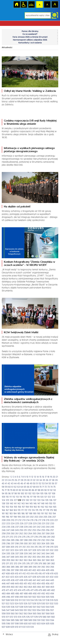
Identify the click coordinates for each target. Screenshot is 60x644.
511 (20, 600)
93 (55, 490)
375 (24, 564)
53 (43, 484)
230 (39, 524)
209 (8, 520)
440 (30, 580)
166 (3, 510)
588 (26, 620)
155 (15, 507)
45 (19, 484)
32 (34, 480)
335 (8, 554)
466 (39, 587)
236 (13, 527)
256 (48, 530)
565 (35, 614)
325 (21, 550)
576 (28, 617)
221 (56, 520)
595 (4, 624)
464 (30, 587)
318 (48, 547)
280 (44, 537)
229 (35, 524)
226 (22, 524)
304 (43, 544)
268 (48, 534)
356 (48, 557)
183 (11, 514)
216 (36, 520)
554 (39, 610)
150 (51, 504)
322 (8, 550)
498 (17, 597)
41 (6, 484)
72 (46, 487)
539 (26, 607)
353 (34, 557)
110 (7, 497)
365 (35, 560)
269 (52, 534)
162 (43, 507)
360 (13, 560)
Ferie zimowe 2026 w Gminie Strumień (30, 37)
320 (56, 547)
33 (37, 480)
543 (43, 607)
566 (39, 614)
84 (27, 490)
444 (48, 580)
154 (11, 507)
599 (21, 624)
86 (33, 490)
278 (36, 537)
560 (13, 614)
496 (8, 597)
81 (17, 490)
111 (10, 497)
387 (21, 567)
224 (13, 524)
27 (19, 480)
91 (48, 490)
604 (43, 624)
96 (9, 494)
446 (4, 584)
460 (13, 587)
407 (4, 574)
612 (24, 627)
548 (12, 610)
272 (11, 537)
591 (39, 620)
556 (48, 610)
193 (50, 514)
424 (17, 577)
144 (27, 504)
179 (51, 510)
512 (24, 600)
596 (8, 624)
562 (21, 614)
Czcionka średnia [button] (47, 4)
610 (17, 627)
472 (11, 590)
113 (17, 497)
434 (4, 580)
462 (21, 587)
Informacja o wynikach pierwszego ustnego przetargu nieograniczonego (29, 150)
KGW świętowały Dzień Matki (21, 332)
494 (52, 594)
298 (17, 544)
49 (31, 484)
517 (44, 600)
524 (17, 604)
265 (35, 534)
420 (56, 574)
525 (21, 604)
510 (17, 600)
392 (43, 567)
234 (4, 527)
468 (48, 587)
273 (16, 537)
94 (3, 494)
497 (12, 597)
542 (39, 607)
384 (8, 567)
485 (13, 594)
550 (21, 610)
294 (52, 540)
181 (3, 514)
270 (4, 537)
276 (28, 537)
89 (42, 490)
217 (40, 520)
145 (31, 504)
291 (39, 540)
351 (26, 557)
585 (13, 620)
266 (39, 534)
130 (27, 500)
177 (44, 510)
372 (11, 564)
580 (44, 617)
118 (35, 497)
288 (26, 540)
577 (32, 617)
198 (15, 517)
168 (11, 510)
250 (21, 530)
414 (32, 574)
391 (39, 567)
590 (35, 620)
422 (8, 577)
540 (30, 607)
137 (55, 500)
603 (39, 624)
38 (53, 480)
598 (17, 624)
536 (13, 607)
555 (43, 610)
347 (8, 557)
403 (39, 570)
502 (34, 597)
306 (52, 544)
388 (26, 567)
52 (40, 484)
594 (52, 620)
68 (34, 487)
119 (38, 497)
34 (41, 480)
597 (12, 624)
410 (17, 574)
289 (30, 540)
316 (40, 547)
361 (17, 560)
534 (4, 607)
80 (14, 490)
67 (31, 487)
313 (28, 547)
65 (25, 487)
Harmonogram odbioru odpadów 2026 (30, 40)
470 (4, 590)
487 (21, 594)
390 (35, 567)
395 (4, 570)
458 (4, 587)
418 (48, 574)
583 (4, 620)
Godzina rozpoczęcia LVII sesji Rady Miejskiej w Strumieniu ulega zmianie (30, 122)
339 (26, 554)
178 (48, 510)
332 (52, 550)
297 (12, 544)
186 (23, 514)
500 (26, 597)
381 (49, 564)
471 (7, 590)
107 (50, 494)
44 (15, 484)
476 (28, 590)
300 (26, 544)
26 (16, 480)
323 (12, 550)
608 (8, 627)
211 (16, 520)
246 (4, 530)
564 (30, 614)
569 (52, 614)
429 (39, 577)
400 (26, 570)
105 (42, 494)
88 (39, 490)
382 (53, 564)
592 (43, 620)
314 (32, 547)
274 (20, 537)
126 (11, 500)
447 (8, 584)
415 (36, 574)
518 (48, 600)
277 (32, 537)
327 (30, 550)
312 (24, 547)
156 (19, 507)
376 (28, 564)
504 (43, 597)
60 (9, 487)
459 (8, 587)
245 (52, 527)
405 (48, 570)
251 (26, 530)
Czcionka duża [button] (55, 4)
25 (13, 480)
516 (40, 600)
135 (47, 500)
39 (56, 480)
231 (43, 524)
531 (47, 604)
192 (46, 514)
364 (30, 560)
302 (34, 544)
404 (43, 570)
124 (3, 500)
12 (32, 477)
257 (52, 530)
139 (7, 504)
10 (27, 477)
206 (50, 517)
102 (30, 494)
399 (21, 570)
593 (48, 620)
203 (36, 517)
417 (44, 574)
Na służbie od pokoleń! (17, 206)
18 (48, 477)
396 (8, 570)
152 (3, 507)
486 (17, 594)
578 (36, 617)
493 (48, 594)
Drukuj (55, 634)
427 (30, 577)
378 (36, 564)
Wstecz (9, 634)
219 (48, 520)
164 (51, 507)
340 (30, 554)
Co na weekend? (30, 34)
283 (4, 540)
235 (8, 527)
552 (30, 610)
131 (31, 500)
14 (38, 477)
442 (39, 580)
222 (4, 524)
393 (48, 567)
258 (4, 534)
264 (30, 534)
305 (48, 544)
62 (15, 487)
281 (49, 537)
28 (22, 480)
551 (26, 610)
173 (30, 510)
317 (44, 547)
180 (55, 510)
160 (35, 507)
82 (20, 490)
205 (45, 517)
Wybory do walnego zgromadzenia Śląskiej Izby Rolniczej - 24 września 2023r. (29, 459)
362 (21, 560)
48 (28, 484)
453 (34, 584)
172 (26, 510)
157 (23, 507)
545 (52, 607)
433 (56, 577)
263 (26, 534)
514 (32, 600)
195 (3, 517)
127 (15, 500)
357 (52, 557)
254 (39, 530)
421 (3, 577)
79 (11, 490)
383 (4, 567)
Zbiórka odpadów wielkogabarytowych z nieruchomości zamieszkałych (28, 401)
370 (4, 564)
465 (35, 587)
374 (20, 564)
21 (57, 477)
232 (48, 524)
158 (27, 507)
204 (41, 517)
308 (8, 547)
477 (32, 590)
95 (6, 494)
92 (51, 490)
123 (53, 497)
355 (43, 557)
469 (52, 587)
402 (34, 570)
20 (54, 477)
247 (8, 530)
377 (32, 564)
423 (12, 577)
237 (17, 527)
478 (36, 590)
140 (11, 504)
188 (31, 514)
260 (13, 534)
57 (56, 484)
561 (17, 614)
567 (43, 614)
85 (30, 490)
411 (20, 574)
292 (43, 540)
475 (24, 590)
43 (12, 484)
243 (43, 527)
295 (4, 544)
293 (48, 540)
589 (30, 620)
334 (4, 554)
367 (43, 560)
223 (8, 524)
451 (26, 584)
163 (47, 507)
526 (26, 604)
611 (20, 627)
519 (52, 600)
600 (26, 624)
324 (17, 550)
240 (30, 527)
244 (48, 527)
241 (34, 527)
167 (7, 510)
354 (39, 557)
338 (21, 554)
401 (30, 570)
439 (26, 580)
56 (53, 484)
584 (8, 620)
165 (55, 507)
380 (44, 564)
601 (30, 624)
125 (7, 500)
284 (8, 540)
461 (17, 587)
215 (32, 520)
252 (30, 530)
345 (52, 554)
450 (21, 584)
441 (34, 580)
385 (13, 567)
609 (12, 627)
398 (17, 570)
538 (21, 607)
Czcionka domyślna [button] (39, 4)
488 (26, 594)
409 (12, 574)
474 (20, 590)
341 (34, 554)
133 (39, 500)
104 (38, 494)
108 (54, 494)
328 (34, 550)
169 (15, 510)
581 (49, 617)
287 (21, 540)
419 (52, 574)
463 (26, 587)
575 (24, 617)
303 (39, 544)
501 (30, 597)
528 (34, 604)
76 (3, 490)
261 (17, 534)
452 (30, 584)
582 (53, 617)
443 (43, 580)
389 (30, 567)
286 (17, 540)
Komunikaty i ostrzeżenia (30, 43)
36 (47, 480)
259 (8, 534)
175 (37, 510)
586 (17, 620)
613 (28, 627)
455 (43, 584)
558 (4, 614)
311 (20, 547)
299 (21, 544)
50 (34, 484)
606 (52, 624)
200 (23, 517)
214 (28, 520)
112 (14, 497)
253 (34, 530)
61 (12, 487)
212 (20, 520)
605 (48, 624)
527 (30, 604)
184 (15, 514)
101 (26, 494)
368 (48, 560)
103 (34, 494)
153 (7, 507)
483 (4, 594)
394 (52, 567)
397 (12, 570)
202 (32, 517)
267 (43, 534)
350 (21, 557)
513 (28, 600)
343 (43, 554)
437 (17, 580)
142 (19, 504)
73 (49, 487)
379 (40, 564)
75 (54, 487)
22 (3, 480)
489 (30, 594)
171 (22, 510)
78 (8, 490)
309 (12, 547)
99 (19, 494)
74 (52, 487)
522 (8, 604)
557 (52, 610)
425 (21, 577)
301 (30, 544)
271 (7, 537)
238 (21, 527)
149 (47, 504)
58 (3, 487)
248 (12, 530)
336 (13, 554)
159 (31, 507)
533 (56, 604)
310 (17, 547)
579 (40, 617)
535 (8, 607)
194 (54, 514)
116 (28, 497)
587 (21, 620)
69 (37, 487)
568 (48, 614)
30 (28, 480)
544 (48, 607)
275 (24, 537)
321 (3, 550)
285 (13, 540)
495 (4, 597)
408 (8, 574)
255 (43, 530)
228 (30, 524)
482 (53, 590)
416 (40, 574)
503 (39, 597)
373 (16, 564)
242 (39, 527)
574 (20, 617)
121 (46, 497)
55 (50, 484)
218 (44, 520)
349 (17, 557)
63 (19, 487)
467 (43, 587)
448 (12, 584)
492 (43, 594)
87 (36, 490)
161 (39, 507)
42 (9, 484)
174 (33, 510)
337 (17, 554)
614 (32, 627)
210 (12, 520)
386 (17, 567)
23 (6, 480)
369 (52, 560)
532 (52, 604)
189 (35, 514)
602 (34, 624)
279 (40, 537)
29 (25, 480)
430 (43, 577)
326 (26, 550)
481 (49, 590)
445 (52, 580)
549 (17, 610)
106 (46, 494)
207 (54, 517)
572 (11, 617)
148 (43, 504)
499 (21, 597)
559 (8, 614)
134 (43, 500)
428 (34, 577)
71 (43, 487)
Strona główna (17, 4)
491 (39, 594)
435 (8, 580)
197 (11, 517)
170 (19, 510)
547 (8, 610)
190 (39, 514)
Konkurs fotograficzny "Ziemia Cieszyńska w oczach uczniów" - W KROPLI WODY (29, 263)
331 (47, 550)
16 (43, 477)
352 (30, 557)
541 (34, 607)
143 (23, 504)
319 (52, 547)
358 (4, 560)
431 (47, 577)
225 (17, 524)
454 (39, 584)
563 (26, 614)
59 (6, 487)
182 (7, 514)
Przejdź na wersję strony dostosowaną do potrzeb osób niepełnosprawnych (24, 4)
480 (44, 590)
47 (25, 484)
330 (43, 550)
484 (8, 594)
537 (17, 607)
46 (22, 484)
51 (37, 484)
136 (51, 500)
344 (48, 554)
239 (26, 527)
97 (12, 494)
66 (28, 487)
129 (23, 500)
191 (42, 514)
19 (51, 477)
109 (3, 497)
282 (53, 537)
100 (22, 494)
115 (24, 497)
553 (34, 610)
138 (3, 504)
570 (4, 617)
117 (31, 497)
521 (3, 604)
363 (26, 560)
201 (28, 517)
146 (35, 504)
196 (7, 517)
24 (9, 480)
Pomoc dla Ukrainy (30, 31)
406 (52, 570)
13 (35, 477)
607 (4, 627)
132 (35, 500)
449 (17, 584)
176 (41, 510)
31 (31, 480)
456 (48, 584)
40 (3, 484)
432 (52, 577)
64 (22, 487)
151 (54, 504)
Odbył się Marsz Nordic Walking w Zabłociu (30, 91)
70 (40, 487)
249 (17, 530)
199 (19, 517)
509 (12, 600)
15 (40, 477)
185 (19, 514)
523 (12, 604)
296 (8, 544)
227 (26, 524)
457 (52, 584)
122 (49, 497)
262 (21, 534)
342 (39, 554)
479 (40, 590)
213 (24, 520)
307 (4, 547)
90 (45, 490)
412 (24, 574)
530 (43, 604)
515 (36, 600)
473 (16, 590)
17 (46, 477)
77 (6, 490)
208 (4, 520)
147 (39, 504)
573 (16, 617)
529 (39, 604)
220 (52, 520)
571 (7, 617)
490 (35, 594)
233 (52, 524)
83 (23, 490)
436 (13, 580)
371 (7, 564)
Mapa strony (31, 4)
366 (39, 560)
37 (50, 480)
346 (4, 557)
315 (36, 547)
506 (52, 597)
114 (21, 497)
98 (16, 494)
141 (15, 504)
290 (35, 540)
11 (30, 477)
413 (28, 574)
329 (39, 550)
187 (27, 514)
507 (4, 600)
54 (47, 484)
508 (8, 600)
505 (48, 597)
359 (8, 560)
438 (21, 580)
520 (56, 600)
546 (4, 610)
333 (56, 550)
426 (26, 577)
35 (44, 480)
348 (12, 557)
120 (42, 497)
